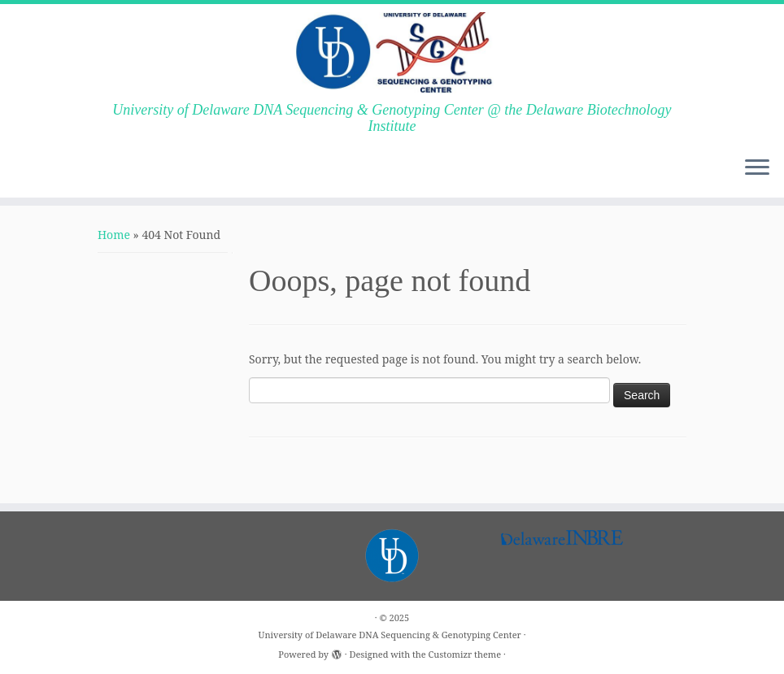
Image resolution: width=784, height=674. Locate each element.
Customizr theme (465, 654)
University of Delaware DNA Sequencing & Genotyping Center (390, 635)
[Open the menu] (757, 168)
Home (114, 235)
